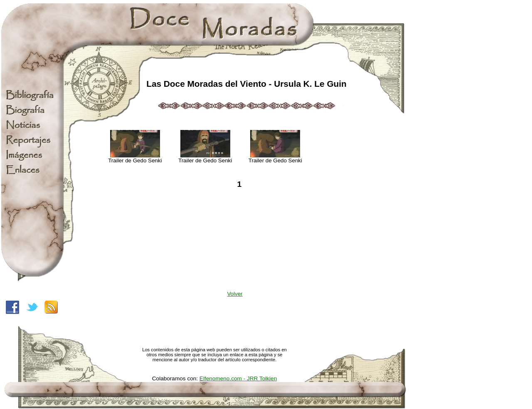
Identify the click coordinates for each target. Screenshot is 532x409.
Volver (235, 294)
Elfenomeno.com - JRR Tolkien (238, 378)
